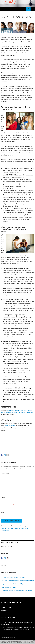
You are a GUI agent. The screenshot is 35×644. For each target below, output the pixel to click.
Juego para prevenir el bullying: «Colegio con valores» (16, 584)
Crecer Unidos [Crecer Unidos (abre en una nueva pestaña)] (10, 426)
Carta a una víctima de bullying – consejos (13, 577)
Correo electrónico (7, 505)
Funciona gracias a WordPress (8, 638)
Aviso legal (4, 610)
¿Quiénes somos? (6, 607)
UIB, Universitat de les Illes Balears (13, 627)
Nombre (4, 497)
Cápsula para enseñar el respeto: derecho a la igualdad (17, 591)
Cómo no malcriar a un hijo (8, 587)
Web (3, 512)
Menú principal (33, 9)
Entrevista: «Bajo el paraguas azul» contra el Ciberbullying (17, 581)
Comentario (5, 473)
